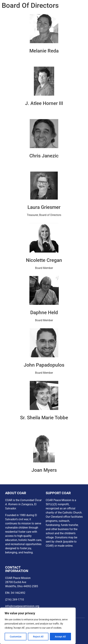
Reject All (38, 637)
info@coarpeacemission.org (22, 606)
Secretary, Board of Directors (44, 164)
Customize (16, 637)
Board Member (44, 425)
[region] (38, 626)
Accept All (60, 637)
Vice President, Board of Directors (44, 111)
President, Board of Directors (44, 59)
